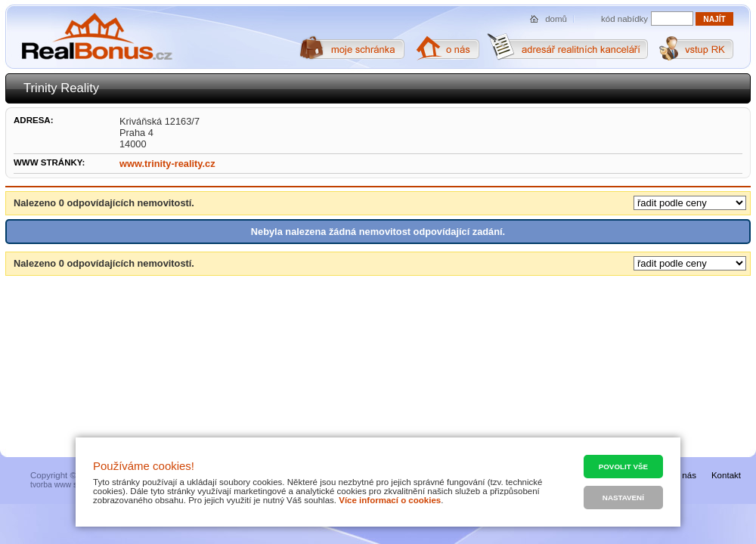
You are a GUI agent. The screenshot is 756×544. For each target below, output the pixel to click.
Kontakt (726, 475)
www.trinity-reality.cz (167, 164)
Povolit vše (623, 467)
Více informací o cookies (390, 500)
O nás (685, 475)
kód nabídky (624, 19)
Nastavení (623, 498)
